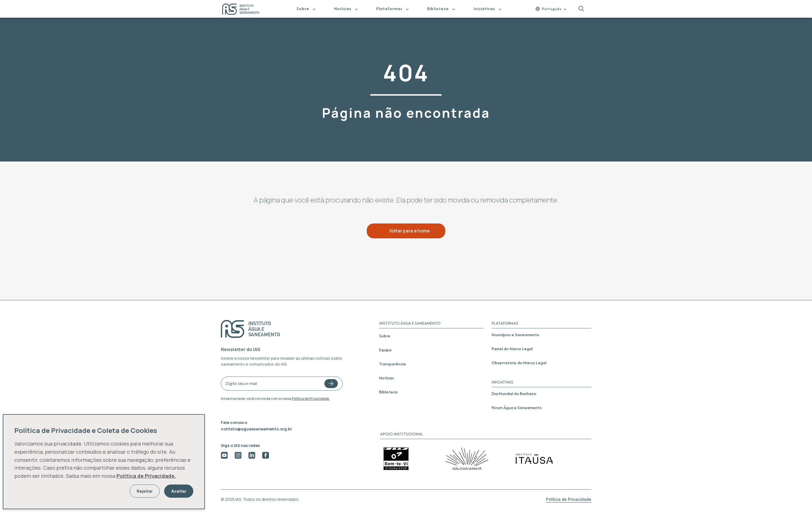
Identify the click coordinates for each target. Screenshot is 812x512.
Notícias (343, 9)
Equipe (385, 350)
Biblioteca (438, 9)
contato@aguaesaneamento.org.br (256, 429)
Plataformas (389, 9)
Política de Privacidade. (311, 399)
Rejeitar (145, 491)
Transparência (392, 364)
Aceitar (179, 491)
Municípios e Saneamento (515, 335)
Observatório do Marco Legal (519, 363)
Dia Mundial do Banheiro (514, 394)
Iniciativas (484, 9)
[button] (581, 9)
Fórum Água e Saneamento (517, 408)
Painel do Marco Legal (512, 349)
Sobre (303, 9)
